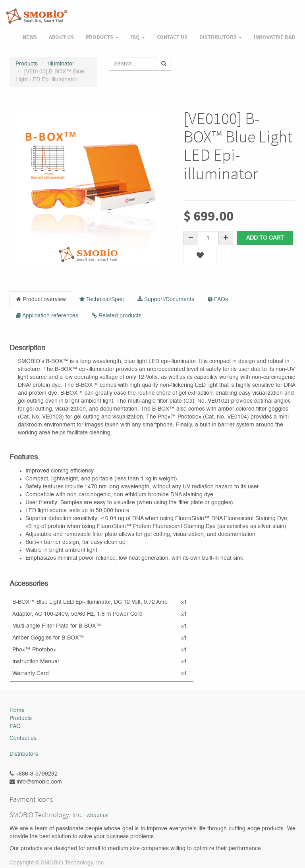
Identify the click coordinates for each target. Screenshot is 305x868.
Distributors (24, 754)
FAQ (15, 726)
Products (27, 64)
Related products (117, 316)
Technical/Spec (102, 299)
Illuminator (61, 64)
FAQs (218, 299)
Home (17, 711)
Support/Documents (166, 299)
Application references (47, 316)
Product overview (41, 299)
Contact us (23, 738)
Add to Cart (265, 238)
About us (98, 815)
